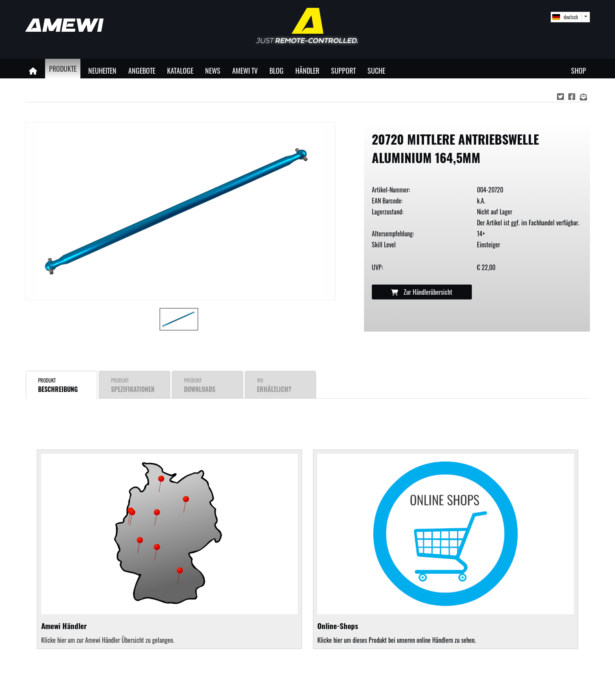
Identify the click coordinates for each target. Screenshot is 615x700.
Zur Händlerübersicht (422, 292)
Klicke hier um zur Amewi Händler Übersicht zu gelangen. (108, 640)
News (213, 70)
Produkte (63, 68)
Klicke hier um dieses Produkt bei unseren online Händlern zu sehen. (446, 549)
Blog (277, 70)
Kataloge (180, 70)
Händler (307, 70)
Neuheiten (102, 70)
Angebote (142, 70)
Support (343, 70)
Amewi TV (245, 70)
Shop (579, 70)
